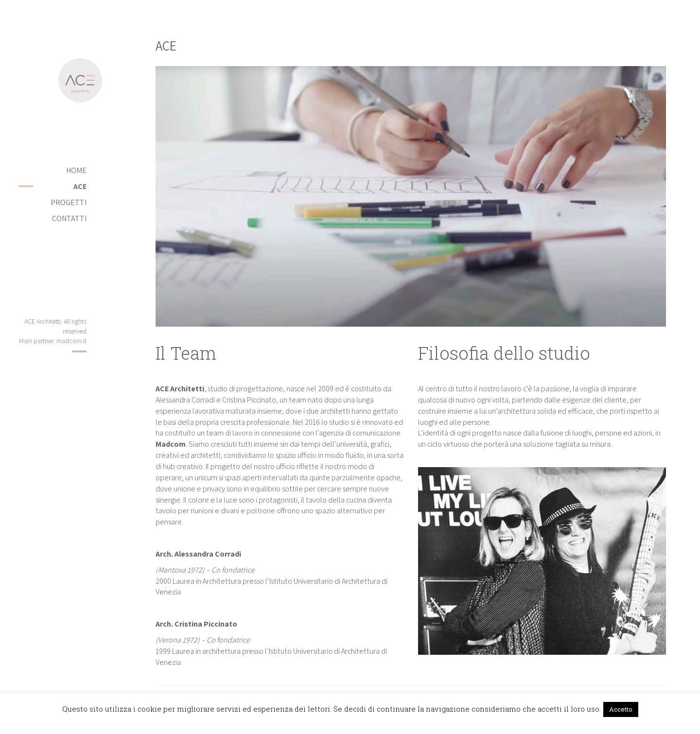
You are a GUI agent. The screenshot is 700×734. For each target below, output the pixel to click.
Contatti (69, 218)
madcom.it (71, 341)
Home (76, 170)
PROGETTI (69, 202)
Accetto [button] (621, 709)
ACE (80, 186)
